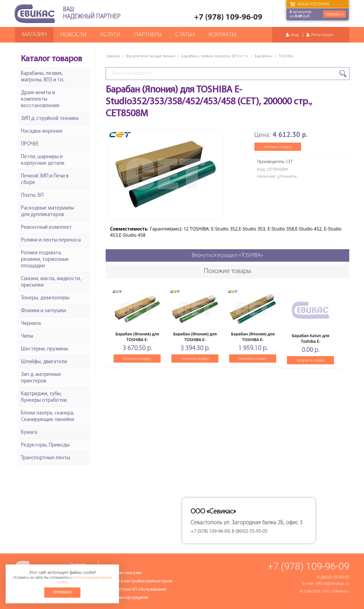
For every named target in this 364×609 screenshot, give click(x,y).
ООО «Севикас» (336, 591)
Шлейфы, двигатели (44, 362)
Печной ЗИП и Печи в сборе (45, 179)
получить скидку (278, 147)
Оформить (335, 14)
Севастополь (207, 523)
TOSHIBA (286, 56)
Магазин (34, 35)
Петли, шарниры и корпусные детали (43, 160)
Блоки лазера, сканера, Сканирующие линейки (48, 416)
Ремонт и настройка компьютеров (139, 581)
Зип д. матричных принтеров (41, 378)
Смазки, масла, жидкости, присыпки (51, 282)
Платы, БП (32, 195)
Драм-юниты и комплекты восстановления (40, 99)
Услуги (110, 35)
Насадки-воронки (42, 131)
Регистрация (322, 35)
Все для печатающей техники (151, 56)
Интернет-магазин (124, 573)
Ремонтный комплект (46, 228)
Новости (74, 35)
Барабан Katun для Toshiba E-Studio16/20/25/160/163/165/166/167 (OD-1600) (320, 344)
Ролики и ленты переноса (51, 240)
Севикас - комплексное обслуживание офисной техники (35, 13)
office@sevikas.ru (332, 583)
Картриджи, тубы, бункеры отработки (44, 397)
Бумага (29, 433)
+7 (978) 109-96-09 (228, 17)
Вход (295, 35)
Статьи (185, 35)
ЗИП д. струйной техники (50, 119)
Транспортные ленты (45, 458)
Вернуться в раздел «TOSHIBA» (227, 255)
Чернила (31, 324)
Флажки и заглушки (43, 311)
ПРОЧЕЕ (30, 144)
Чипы (27, 336)
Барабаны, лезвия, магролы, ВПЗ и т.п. (215, 56)
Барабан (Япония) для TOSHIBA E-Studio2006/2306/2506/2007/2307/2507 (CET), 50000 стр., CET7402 (264, 342)
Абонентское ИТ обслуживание (136, 589)
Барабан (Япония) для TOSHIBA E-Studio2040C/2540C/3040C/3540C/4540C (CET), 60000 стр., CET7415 (207, 342)
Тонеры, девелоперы (45, 298)
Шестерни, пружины (44, 349)
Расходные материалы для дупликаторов (47, 212)
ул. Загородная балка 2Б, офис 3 (263, 523)
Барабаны (264, 56)
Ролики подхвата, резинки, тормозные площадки (45, 260)
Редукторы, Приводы (45, 445)
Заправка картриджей (127, 598)
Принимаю (62, 592)
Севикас (113, 56)
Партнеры (148, 35)
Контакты (222, 35)
